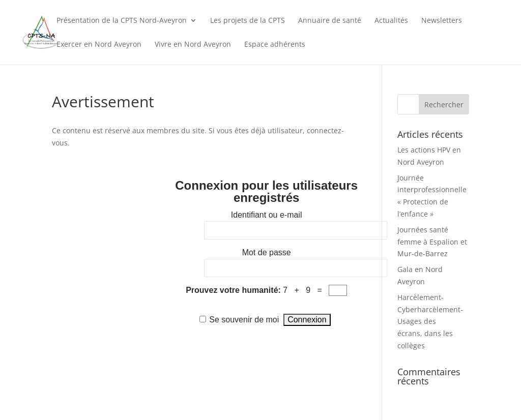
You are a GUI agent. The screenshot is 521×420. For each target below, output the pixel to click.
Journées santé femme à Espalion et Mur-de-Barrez (432, 242)
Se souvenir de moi (244, 320)
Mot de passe (267, 252)
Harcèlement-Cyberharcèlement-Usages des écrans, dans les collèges (430, 321)
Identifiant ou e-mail (267, 215)
